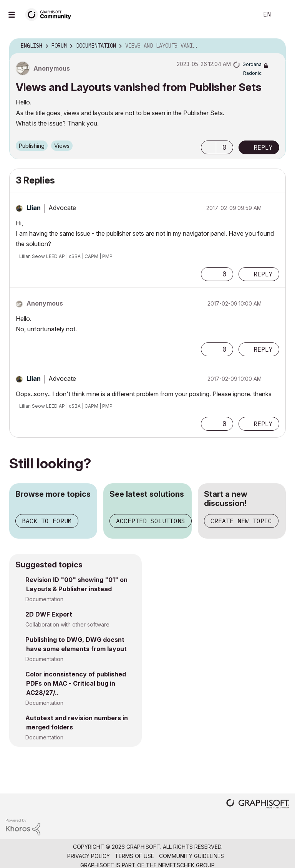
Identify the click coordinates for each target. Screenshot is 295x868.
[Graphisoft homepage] (258, 804)
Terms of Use (134, 856)
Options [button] (275, 46)
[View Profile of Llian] (34, 208)
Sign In (283, 15)
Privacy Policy (89, 856)
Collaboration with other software (67, 624)
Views (62, 146)
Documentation (44, 599)
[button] (209, 147)
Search (244, 15)
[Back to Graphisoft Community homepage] (51, 14)
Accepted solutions (151, 521)
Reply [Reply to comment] (263, 274)
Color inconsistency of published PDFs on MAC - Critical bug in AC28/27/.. (76, 683)
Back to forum (47, 521)
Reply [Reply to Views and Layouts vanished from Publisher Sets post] (263, 147)
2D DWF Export (49, 614)
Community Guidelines (191, 856)
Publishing (32, 146)
